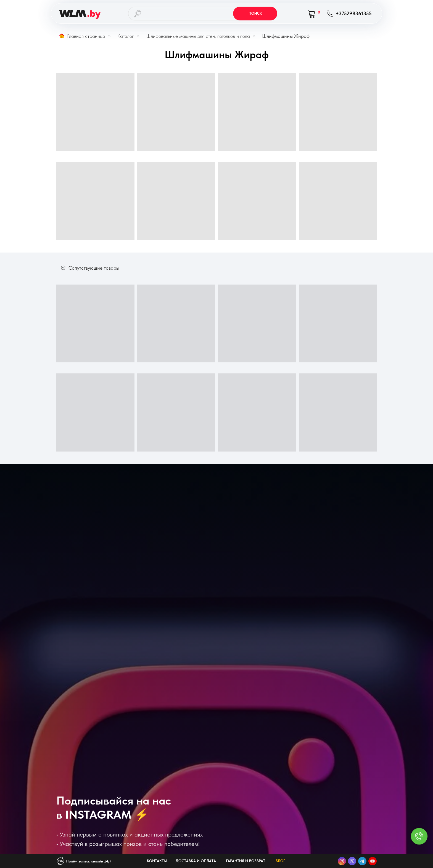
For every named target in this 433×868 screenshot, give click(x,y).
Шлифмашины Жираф (286, 36)
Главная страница (82, 36)
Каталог (126, 36)
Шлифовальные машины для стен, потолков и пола (198, 36)
